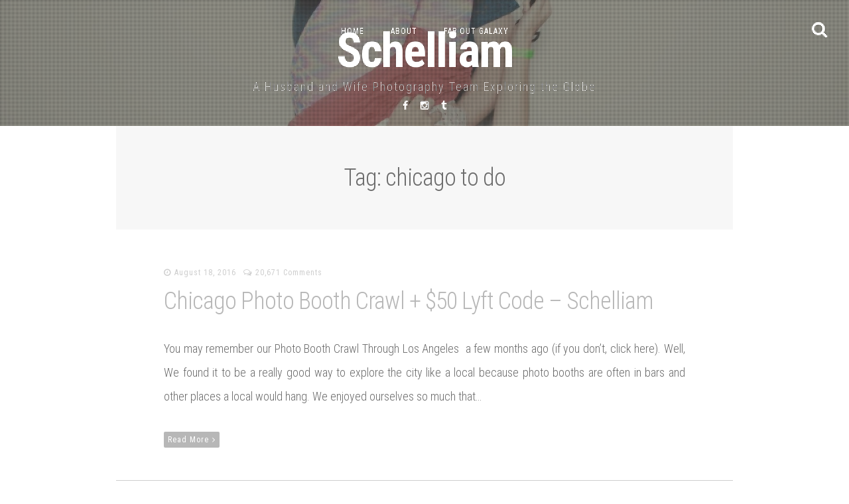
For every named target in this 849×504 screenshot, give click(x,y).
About (404, 31)
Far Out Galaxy (476, 31)
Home (353, 31)
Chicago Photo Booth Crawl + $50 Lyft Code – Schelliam (408, 301)
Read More (192, 440)
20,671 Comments (289, 273)
